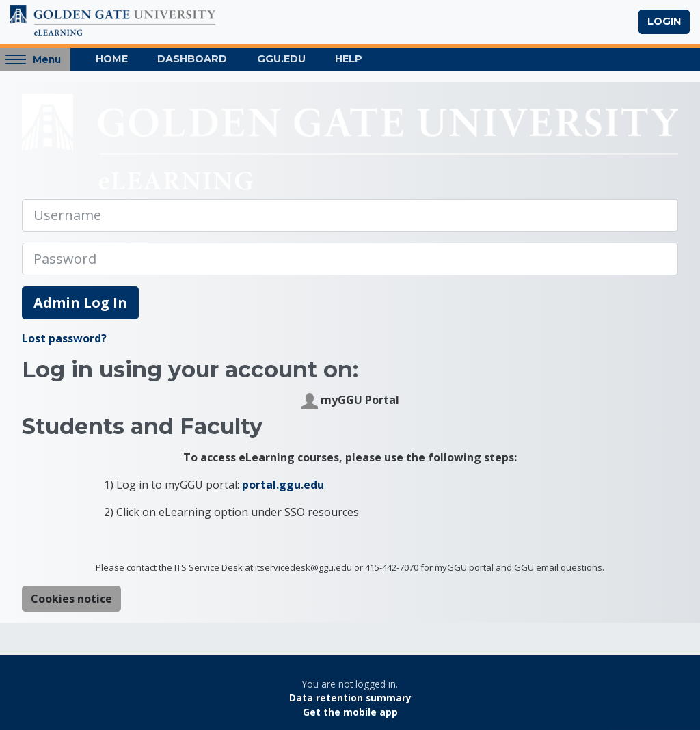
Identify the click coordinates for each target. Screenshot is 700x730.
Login (664, 21)
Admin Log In (80, 302)
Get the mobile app (350, 712)
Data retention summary (350, 698)
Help (349, 59)
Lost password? (64, 338)
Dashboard (192, 59)
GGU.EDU (281, 59)
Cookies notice (71, 599)
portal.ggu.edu (283, 485)
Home (112, 59)
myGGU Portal (350, 401)
